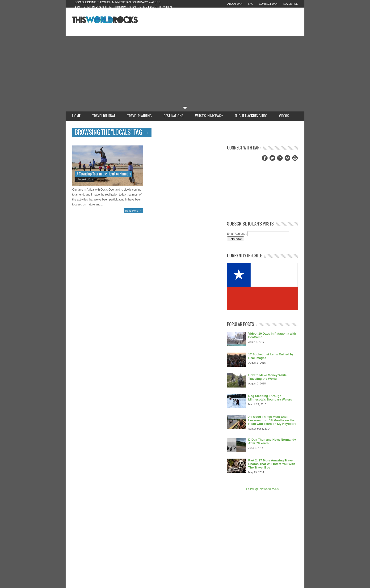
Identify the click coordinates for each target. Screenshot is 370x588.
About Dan (235, 4)
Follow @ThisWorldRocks (262, 489)
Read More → (133, 211)
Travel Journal (104, 116)
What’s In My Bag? (209, 116)
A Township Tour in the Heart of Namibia (104, 174)
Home (76, 116)
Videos (284, 116)
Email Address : (237, 234)
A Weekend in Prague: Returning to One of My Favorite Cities (123, 7)
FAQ (251, 4)
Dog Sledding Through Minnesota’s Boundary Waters (118, 2)
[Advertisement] (185, 71)
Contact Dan (268, 4)
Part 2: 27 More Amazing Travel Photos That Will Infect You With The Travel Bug (272, 464)
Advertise (290, 4)
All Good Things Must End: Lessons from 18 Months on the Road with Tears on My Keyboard (272, 420)
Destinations (173, 116)
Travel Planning (139, 116)
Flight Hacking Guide (251, 116)
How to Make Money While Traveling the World (267, 377)
